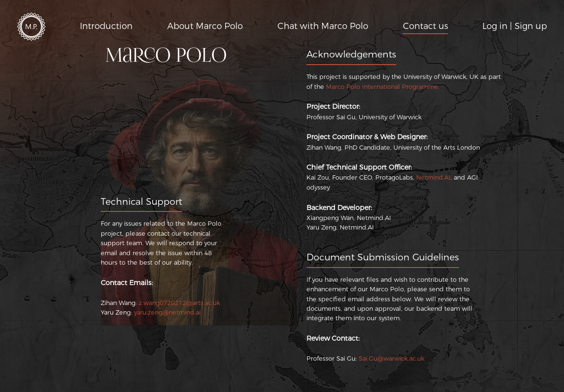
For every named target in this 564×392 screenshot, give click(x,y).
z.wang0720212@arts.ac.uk (179, 303)
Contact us (425, 26)
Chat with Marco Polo (323, 26)
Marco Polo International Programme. (383, 87)
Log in (495, 26)
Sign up (531, 26)
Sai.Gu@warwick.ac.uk (392, 359)
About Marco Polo (205, 26)
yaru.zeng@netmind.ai (167, 312)
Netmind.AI (433, 177)
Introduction (106, 26)
